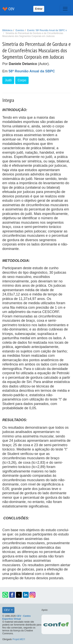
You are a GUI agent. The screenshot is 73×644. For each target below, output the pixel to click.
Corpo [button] (22, 80)
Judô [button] (8, 80)
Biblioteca (7, 30)
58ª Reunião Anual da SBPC (32, 71)
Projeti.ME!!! (19, 639)
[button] (5, 595)
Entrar (39, 9)
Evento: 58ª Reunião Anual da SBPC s (47, 30)
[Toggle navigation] (65, 9)
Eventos (20, 30)
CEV (7, 610)
